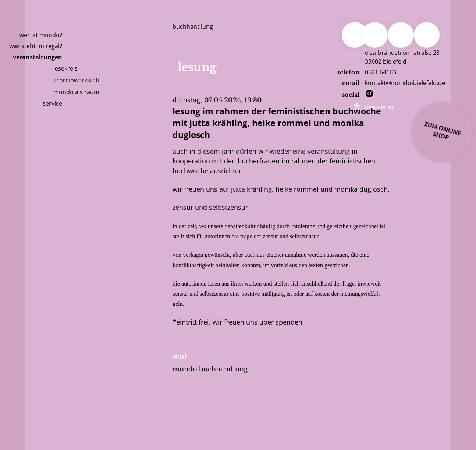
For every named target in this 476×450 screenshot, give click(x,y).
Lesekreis (65, 68)
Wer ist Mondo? (41, 35)
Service (52, 103)
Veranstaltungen (38, 57)
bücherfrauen (259, 161)
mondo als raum (76, 92)
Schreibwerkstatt (77, 80)
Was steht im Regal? (36, 46)
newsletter (380, 107)
